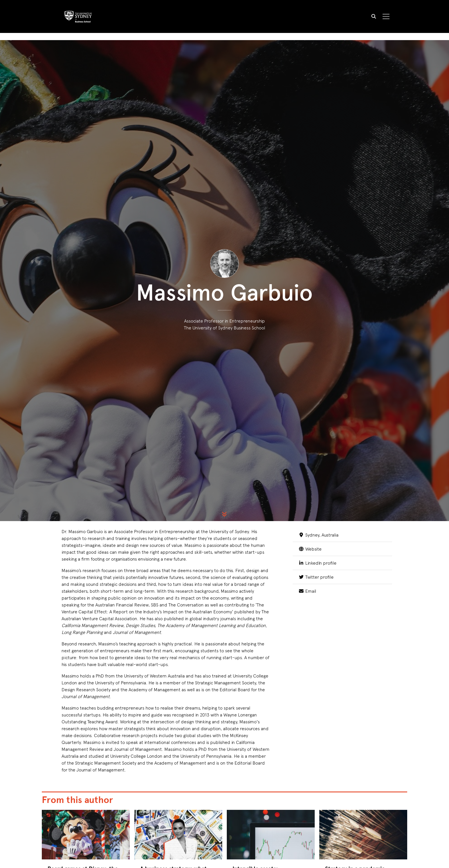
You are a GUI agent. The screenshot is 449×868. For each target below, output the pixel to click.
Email (307, 674)
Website (310, 632)
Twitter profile (316, 660)
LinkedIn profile (317, 646)
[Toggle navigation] (386, 17)
